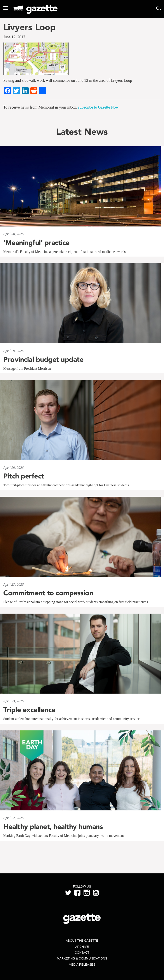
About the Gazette (82, 941)
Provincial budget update (43, 359)
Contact (82, 953)
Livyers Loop (29, 27)
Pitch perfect (24, 476)
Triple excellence (29, 710)
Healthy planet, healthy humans (53, 827)
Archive (82, 947)
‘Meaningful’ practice (36, 243)
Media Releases (82, 965)
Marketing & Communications (82, 958)
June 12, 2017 (14, 37)
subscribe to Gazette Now (98, 107)
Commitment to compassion (48, 593)
